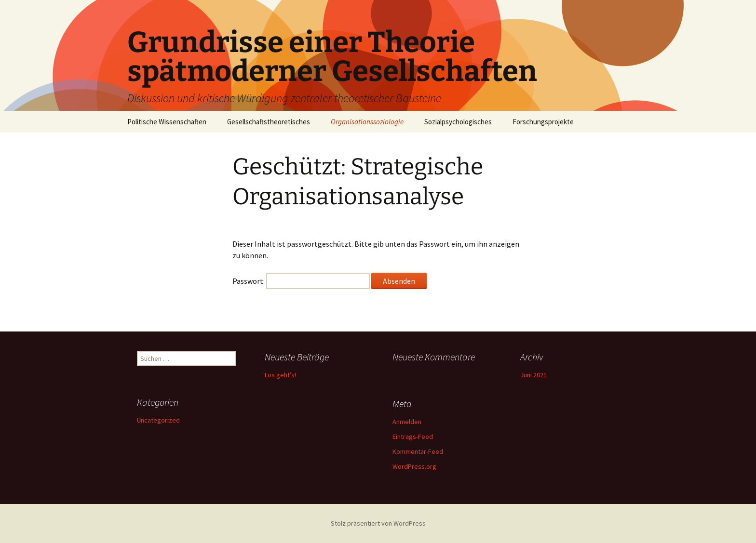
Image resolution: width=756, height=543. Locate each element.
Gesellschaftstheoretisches (269, 122)
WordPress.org (414, 466)
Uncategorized (158, 420)
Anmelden (407, 422)
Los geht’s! (280, 375)
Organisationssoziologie (367, 122)
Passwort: (301, 281)
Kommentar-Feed (418, 451)
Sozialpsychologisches (458, 122)
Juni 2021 (533, 375)
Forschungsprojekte (543, 122)
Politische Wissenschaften (167, 122)
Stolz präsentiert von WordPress (378, 523)
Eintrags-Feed (413, 437)
